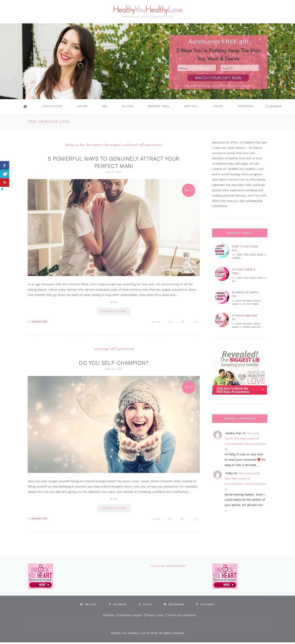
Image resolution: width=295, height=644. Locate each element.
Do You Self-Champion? (114, 363)
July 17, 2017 (114, 172)
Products (246, 106)
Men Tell (191, 106)
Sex (105, 106)
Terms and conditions (183, 617)
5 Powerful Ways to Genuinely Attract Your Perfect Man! (114, 162)
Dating (82, 106)
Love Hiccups (52, 106)
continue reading (114, 312)
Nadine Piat (40, 323)
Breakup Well (159, 106)
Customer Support (129, 617)
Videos (218, 106)
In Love (128, 106)
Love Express (93, 144)
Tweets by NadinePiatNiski (169, 567)
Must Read (131, 144)
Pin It (187, 191)
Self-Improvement (153, 144)
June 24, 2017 (114, 370)
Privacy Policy (155, 617)
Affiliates (107, 617)
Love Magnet (113, 144)
